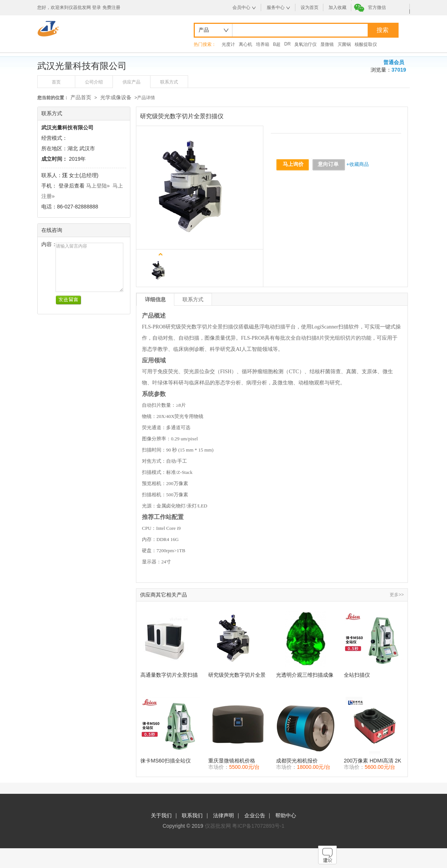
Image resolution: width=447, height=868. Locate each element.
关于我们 (161, 815)
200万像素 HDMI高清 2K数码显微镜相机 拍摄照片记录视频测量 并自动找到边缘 (373, 761)
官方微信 (377, 7)
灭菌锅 (344, 44)
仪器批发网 (218, 826)
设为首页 (310, 7)
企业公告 (255, 815)
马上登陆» (98, 186)
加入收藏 (337, 7)
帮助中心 (286, 815)
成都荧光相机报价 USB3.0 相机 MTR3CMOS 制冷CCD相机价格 (305, 761)
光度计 (228, 44)
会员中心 (241, 7)
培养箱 (263, 44)
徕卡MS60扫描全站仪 (166, 761)
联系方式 (169, 82)
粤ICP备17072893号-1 (258, 826)
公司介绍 (94, 82)
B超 (277, 44)
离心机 (245, 44)
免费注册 (111, 7)
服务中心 (276, 7)
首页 (56, 82)
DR (287, 44)
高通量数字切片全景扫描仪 (169, 675)
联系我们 (192, 815)
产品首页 (81, 97)
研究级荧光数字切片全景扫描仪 (237, 675)
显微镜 (327, 44)
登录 (96, 7)
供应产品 (131, 82)
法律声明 (223, 815)
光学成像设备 (116, 97)
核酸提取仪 (366, 44)
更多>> (397, 595)
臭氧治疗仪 (305, 44)
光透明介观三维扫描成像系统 (305, 675)
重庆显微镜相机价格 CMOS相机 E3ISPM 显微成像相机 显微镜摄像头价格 (238, 761)
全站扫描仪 (357, 675)
